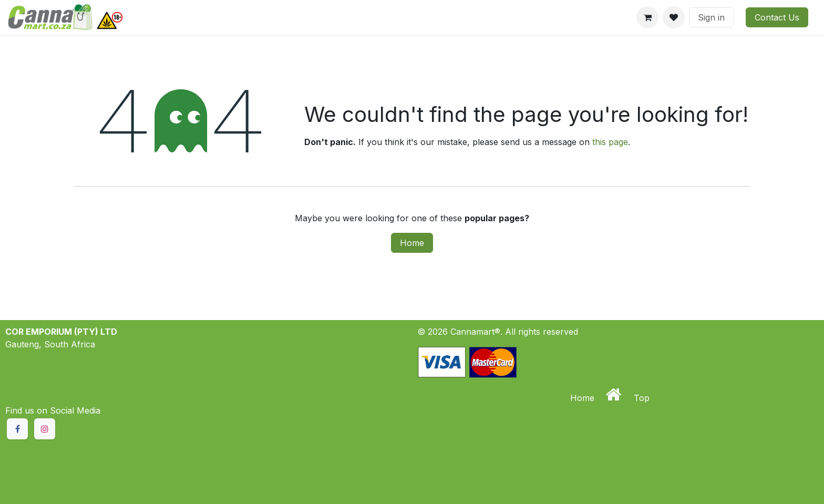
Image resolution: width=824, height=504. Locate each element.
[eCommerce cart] (647, 17)
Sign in (711, 17)
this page (610, 142)
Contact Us (777, 17)
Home (412, 243)
